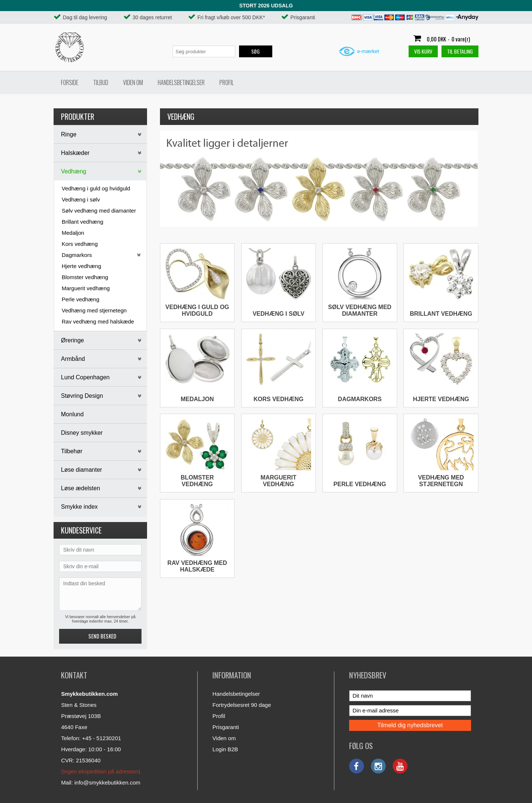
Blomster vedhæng (85, 277)
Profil (227, 82)
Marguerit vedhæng (86, 288)
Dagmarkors (360, 399)
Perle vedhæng (81, 299)
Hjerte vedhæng (81, 266)
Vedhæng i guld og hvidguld (96, 188)
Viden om (133, 82)
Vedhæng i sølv (81, 199)
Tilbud (101, 82)
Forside (70, 82)
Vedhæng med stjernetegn (94, 310)
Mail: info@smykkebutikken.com (100, 782)
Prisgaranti (226, 727)
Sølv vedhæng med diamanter (99, 211)
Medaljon (73, 233)
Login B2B (225, 749)
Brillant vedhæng (83, 222)
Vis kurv (423, 51)
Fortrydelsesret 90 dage (242, 705)
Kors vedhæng (80, 244)
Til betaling (460, 51)
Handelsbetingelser (181, 82)
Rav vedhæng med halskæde (98, 321)
